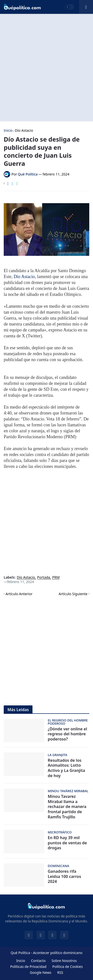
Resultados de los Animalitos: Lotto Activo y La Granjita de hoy (67, 768)
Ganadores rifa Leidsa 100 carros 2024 (64, 876)
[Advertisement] (46, 68)
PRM (56, 577)
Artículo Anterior (19, 594)
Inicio (8, 131)
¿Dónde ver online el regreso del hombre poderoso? (68, 734)
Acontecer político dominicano (58, 953)
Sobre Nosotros (64, 961)
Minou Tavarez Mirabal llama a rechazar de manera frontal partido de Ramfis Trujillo (67, 807)
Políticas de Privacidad (28, 967)
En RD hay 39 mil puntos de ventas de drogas (67, 843)
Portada (44, 577)
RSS (60, 972)
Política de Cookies (68, 967)
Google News (41, 972)
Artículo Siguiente (73, 594)
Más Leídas (18, 710)
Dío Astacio (24, 131)
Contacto (38, 961)
